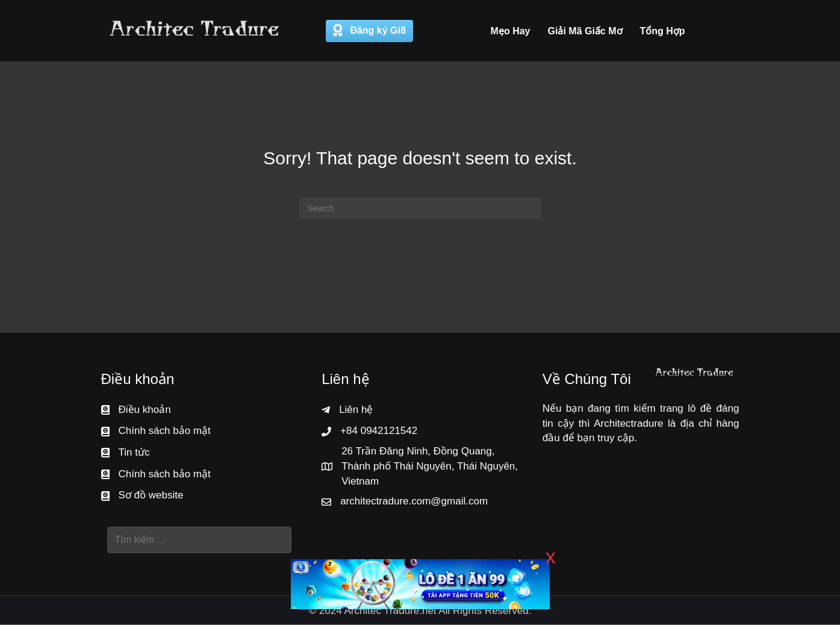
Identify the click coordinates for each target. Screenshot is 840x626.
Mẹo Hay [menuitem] (511, 31)
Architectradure (628, 424)
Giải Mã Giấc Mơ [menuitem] (585, 31)
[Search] (420, 209)
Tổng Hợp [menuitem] (663, 31)
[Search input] (200, 541)
